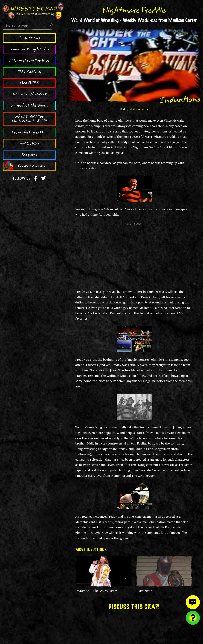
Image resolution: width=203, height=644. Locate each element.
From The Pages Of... (29, 132)
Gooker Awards (31, 166)
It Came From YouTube (29, 60)
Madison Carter (139, 109)
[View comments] (193, 602)
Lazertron (145, 591)
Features (29, 155)
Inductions (29, 38)
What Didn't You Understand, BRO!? (29, 119)
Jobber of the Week (29, 94)
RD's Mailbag (29, 72)
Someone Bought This (29, 49)
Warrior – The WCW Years (97, 591)
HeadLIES (29, 83)
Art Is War (29, 144)
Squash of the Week (29, 105)
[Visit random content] (193, 618)
